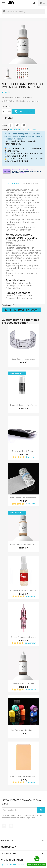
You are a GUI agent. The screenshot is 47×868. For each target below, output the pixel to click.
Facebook (4, 826)
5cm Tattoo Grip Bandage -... (23, 730)
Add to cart (23, 112)
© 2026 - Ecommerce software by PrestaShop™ (23, 865)
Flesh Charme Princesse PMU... (24, 544)
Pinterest (24, 125)
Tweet (17, 125)
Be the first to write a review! (23, 130)
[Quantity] (5, 112)
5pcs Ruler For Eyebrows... (23, 359)
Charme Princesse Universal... (23, 637)
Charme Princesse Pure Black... (23, 405)
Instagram (11, 826)
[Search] (23, 11)
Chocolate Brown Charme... (23, 684)
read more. (16, 144)
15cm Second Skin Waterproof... (24, 498)
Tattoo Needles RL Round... (23, 451)
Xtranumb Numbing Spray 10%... (24, 590)
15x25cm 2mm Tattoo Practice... (23, 776)
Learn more (23, 173)
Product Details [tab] (30, 184)
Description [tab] (13, 184)
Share (11, 125)
